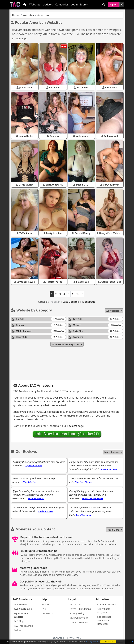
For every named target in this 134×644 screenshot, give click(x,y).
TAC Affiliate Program (104, 611)
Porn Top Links (83, 515)
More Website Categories (67, 344)
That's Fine (108, 642)
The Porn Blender (84, 482)
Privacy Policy (92, 642)
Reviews (72, 426)
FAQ (44, 609)
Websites (35, 4)
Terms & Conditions (80, 609)
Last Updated (71, 302)
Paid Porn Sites (46, 511)
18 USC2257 (76, 604)
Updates (48, 4)
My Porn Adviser (34, 466)
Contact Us (48, 613)
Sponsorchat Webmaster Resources (104, 620)
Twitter (18, 630)
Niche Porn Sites (36, 498)
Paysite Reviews (109, 469)
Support (46, 604)
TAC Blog (19, 621)
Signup (113, 4)
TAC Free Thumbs (24, 626)
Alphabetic (89, 302)
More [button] (83, 4)
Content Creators (107, 604)
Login (74, 4)
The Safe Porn (30, 482)
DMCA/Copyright (79, 618)
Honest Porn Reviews (93, 498)
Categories (62, 4)
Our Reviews (21, 604)
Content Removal (79, 622)
